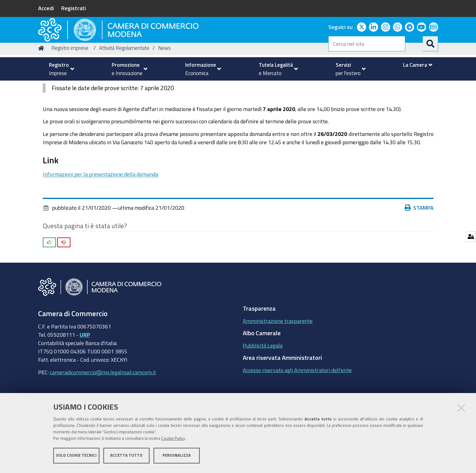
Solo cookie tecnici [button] (76, 457)
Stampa (419, 247)
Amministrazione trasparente (278, 360)
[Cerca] (430, 44)
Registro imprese (70, 87)
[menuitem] (59, 69)
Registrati (74, 8)
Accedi (46, 8)
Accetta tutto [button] (126, 457)
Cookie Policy (173, 440)
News (164, 87)
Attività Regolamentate (124, 87)
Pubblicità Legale (263, 384)
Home (42, 87)
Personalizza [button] (177, 457)
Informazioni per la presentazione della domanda (100, 213)
